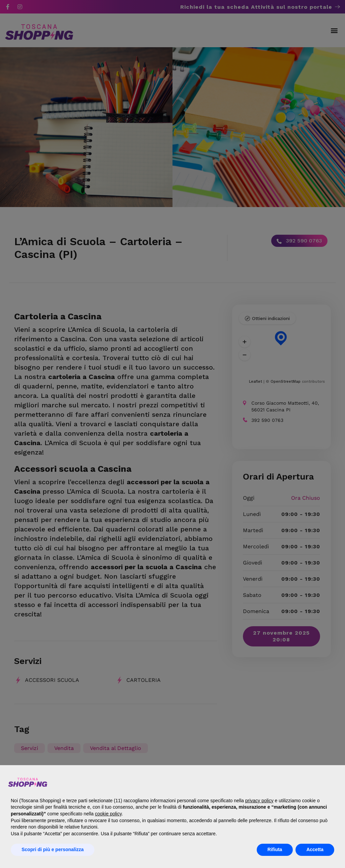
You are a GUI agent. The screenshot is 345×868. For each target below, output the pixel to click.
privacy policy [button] (259, 801)
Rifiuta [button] (275, 849)
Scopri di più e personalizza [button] (53, 849)
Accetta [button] (315, 849)
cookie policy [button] (108, 814)
